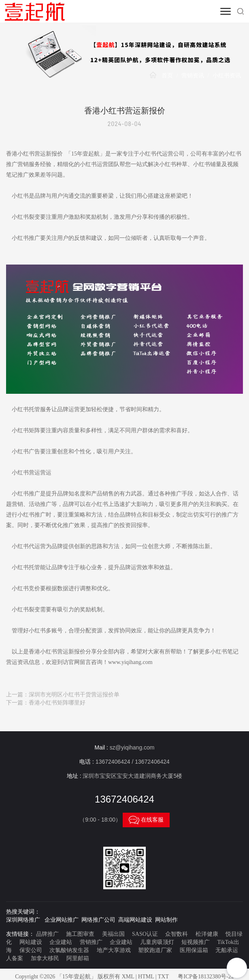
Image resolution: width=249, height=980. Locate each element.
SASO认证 (145, 934)
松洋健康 (207, 934)
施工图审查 (80, 934)
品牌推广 (47, 934)
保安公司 (31, 950)
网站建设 (31, 942)
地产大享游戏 (114, 950)
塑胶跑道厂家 (155, 950)
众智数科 (177, 934)
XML (128, 977)
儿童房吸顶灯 (157, 942)
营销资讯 (193, 76)
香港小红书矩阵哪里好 (57, 703)
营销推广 (91, 942)
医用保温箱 (194, 950)
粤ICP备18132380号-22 (206, 977)
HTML (146, 977)
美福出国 (113, 934)
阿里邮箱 (78, 958)
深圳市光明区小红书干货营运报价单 (74, 695)
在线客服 (146, 820)
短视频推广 (196, 942)
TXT (163, 977)
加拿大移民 (45, 958)
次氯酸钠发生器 (69, 950)
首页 (167, 76)
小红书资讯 (227, 76)
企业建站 (61, 942)
